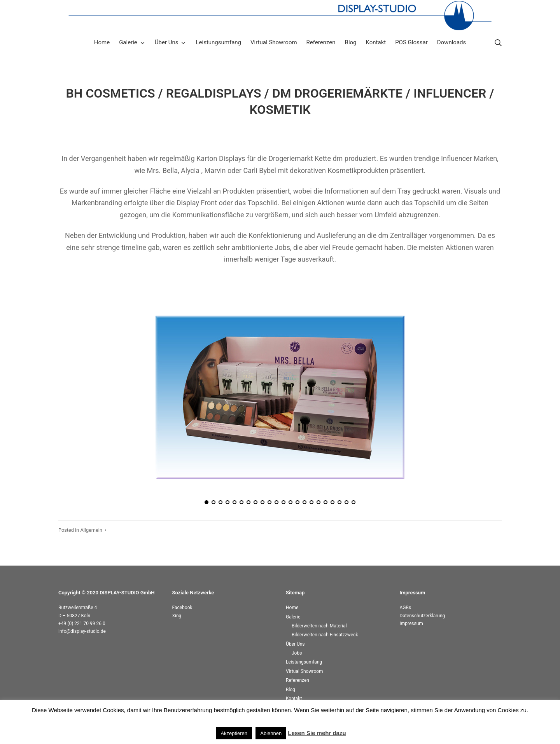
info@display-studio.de (82, 631)
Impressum (411, 623)
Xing (177, 616)
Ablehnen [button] (271, 733)
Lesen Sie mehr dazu (317, 733)
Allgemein (91, 530)
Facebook (182, 608)
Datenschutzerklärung (423, 616)
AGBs (406, 608)
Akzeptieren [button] (234, 733)
